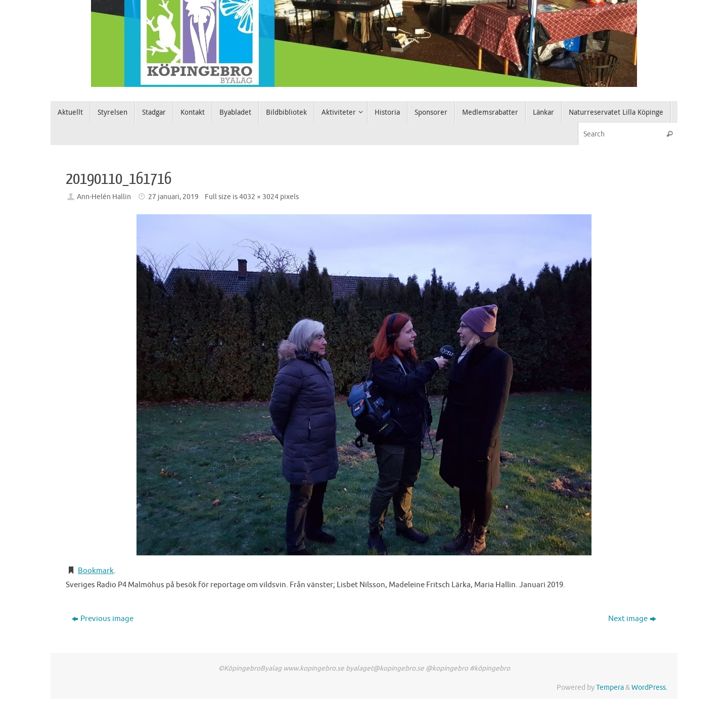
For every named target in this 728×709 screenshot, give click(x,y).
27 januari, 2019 (173, 197)
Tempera (610, 688)
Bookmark (96, 571)
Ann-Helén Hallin (104, 197)
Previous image (103, 619)
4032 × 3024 (259, 197)
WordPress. (649, 688)
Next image (632, 619)
